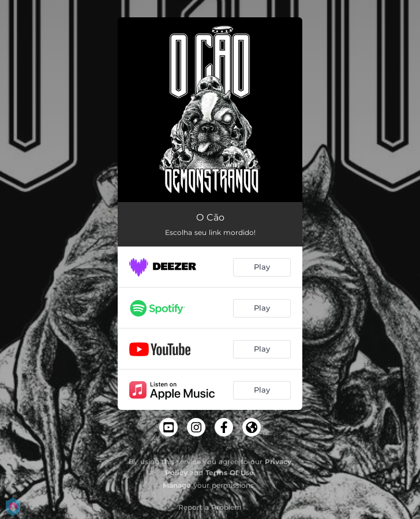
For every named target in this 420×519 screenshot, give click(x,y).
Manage (177, 485)
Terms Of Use (230, 473)
